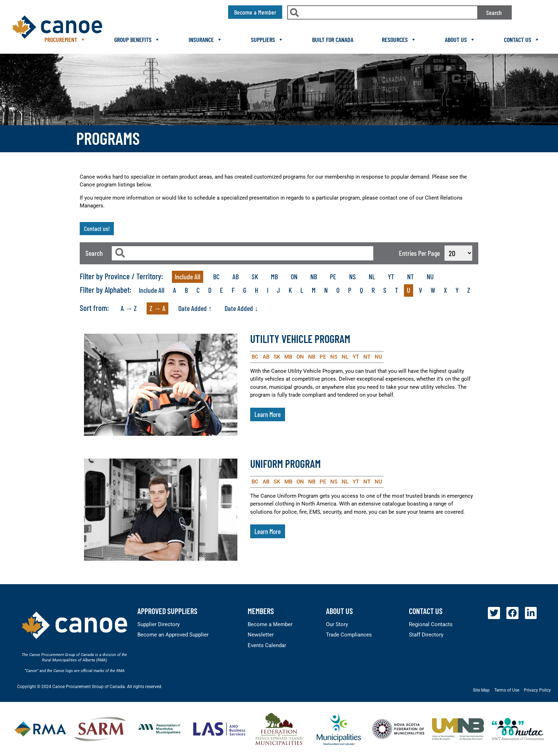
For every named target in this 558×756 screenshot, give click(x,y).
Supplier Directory (159, 624)
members (261, 611)
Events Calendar (267, 645)
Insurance (206, 39)
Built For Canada (333, 39)
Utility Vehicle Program (300, 339)
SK (255, 276)
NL (372, 276)
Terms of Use (507, 690)
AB (236, 276)
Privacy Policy (537, 690)
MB (274, 276)
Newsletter (261, 635)
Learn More (268, 414)
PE (333, 276)
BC (216, 276)
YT (391, 276)
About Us (460, 39)
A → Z (129, 308)
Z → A (157, 308)
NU (430, 276)
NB (314, 276)
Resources (399, 39)
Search (494, 12)
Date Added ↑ (195, 308)
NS (352, 276)
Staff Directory (426, 635)
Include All (188, 276)
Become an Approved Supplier (173, 635)
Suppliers (267, 39)
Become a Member (270, 624)
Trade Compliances (349, 635)
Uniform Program (285, 464)
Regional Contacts (431, 624)
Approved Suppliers (167, 611)
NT (410, 276)
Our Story (337, 624)
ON (294, 276)
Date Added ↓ (241, 308)
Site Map (481, 690)
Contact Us (522, 39)
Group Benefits (137, 39)
